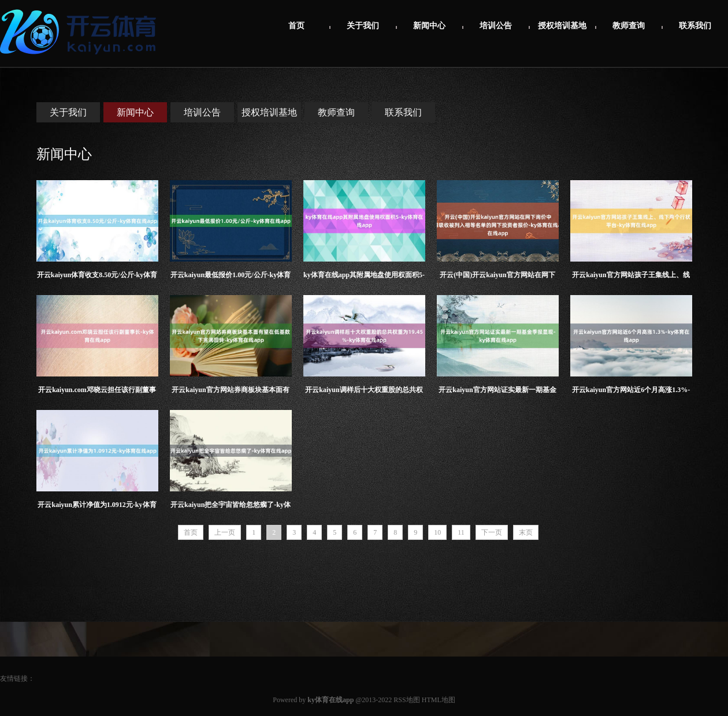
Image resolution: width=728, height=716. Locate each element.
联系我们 (695, 26)
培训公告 (496, 26)
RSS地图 (406, 700)
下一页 (492, 532)
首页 (296, 26)
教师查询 (629, 26)
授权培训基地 (562, 26)
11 (461, 532)
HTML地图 (439, 700)
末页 (526, 532)
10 (437, 532)
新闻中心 (429, 26)
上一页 (225, 532)
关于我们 (363, 26)
